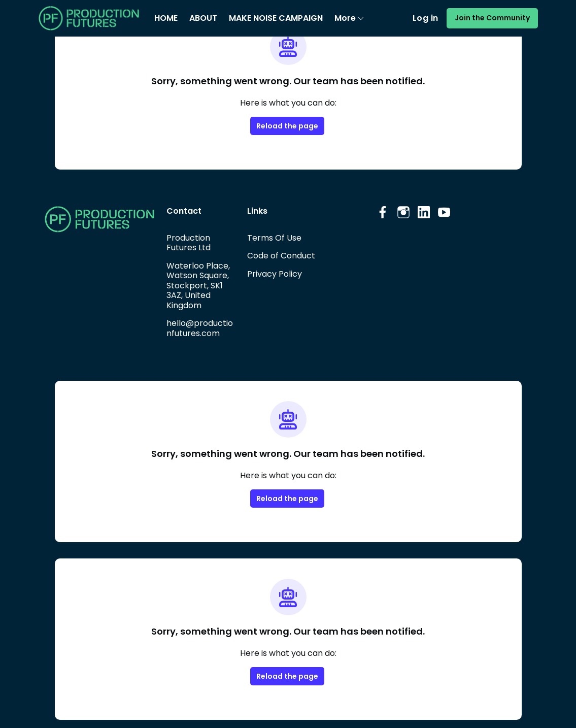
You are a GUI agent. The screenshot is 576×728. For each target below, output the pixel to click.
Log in (432, 18)
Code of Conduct (280, 255)
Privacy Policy (274, 274)
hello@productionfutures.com (200, 328)
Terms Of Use (274, 238)
